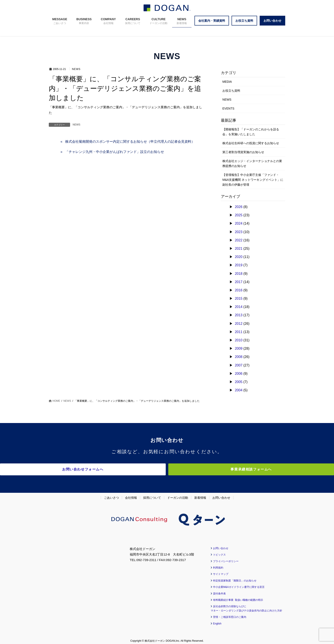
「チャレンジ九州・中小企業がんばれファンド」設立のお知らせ (115, 152)
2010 (239, 340)
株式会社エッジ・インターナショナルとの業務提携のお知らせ (252, 163)
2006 (239, 374)
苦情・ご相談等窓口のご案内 (230, 615)
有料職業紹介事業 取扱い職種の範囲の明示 (238, 597)
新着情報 (200, 495)
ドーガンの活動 (178, 495)
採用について (152, 495)
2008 (239, 357)
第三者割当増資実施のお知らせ (243, 152)
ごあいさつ (111, 495)
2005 (239, 382)
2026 (239, 207)
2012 (239, 324)
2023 (239, 232)
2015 (239, 298)
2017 (239, 282)
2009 (239, 348)
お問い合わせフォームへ (130, 469)
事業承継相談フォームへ (204, 469)
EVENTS (228, 108)
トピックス (219, 552)
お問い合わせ (221, 495)
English (217, 621)
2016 (239, 290)
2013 (239, 315)
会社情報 (131, 495)
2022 (239, 240)
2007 (239, 365)
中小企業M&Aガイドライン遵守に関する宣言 (239, 585)
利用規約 (218, 565)
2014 (239, 307)
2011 (239, 332)
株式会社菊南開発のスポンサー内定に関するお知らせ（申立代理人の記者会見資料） (130, 142)
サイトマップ (221, 572)
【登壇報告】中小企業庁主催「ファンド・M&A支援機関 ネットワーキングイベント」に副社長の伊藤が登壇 (253, 180)
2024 (239, 223)
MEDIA (227, 82)
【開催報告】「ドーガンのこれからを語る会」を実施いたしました (251, 132)
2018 (239, 274)
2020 (239, 257)
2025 (239, 215)
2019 (239, 265)
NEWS (77, 69)
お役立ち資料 (231, 91)
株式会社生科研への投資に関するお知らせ (251, 143)
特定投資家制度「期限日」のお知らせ (235, 578)
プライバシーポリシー (226, 559)
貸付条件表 (219, 591)
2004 (239, 390)
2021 (239, 249)
